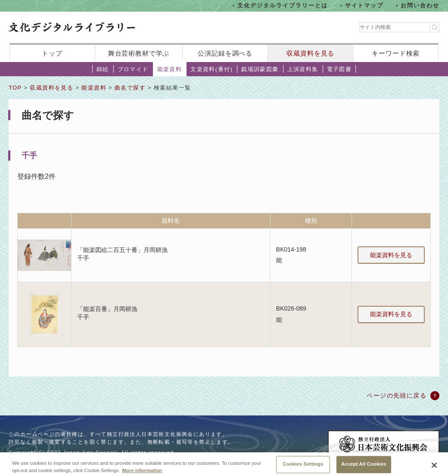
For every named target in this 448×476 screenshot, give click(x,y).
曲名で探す (130, 88)
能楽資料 (170, 69)
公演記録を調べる (225, 53)
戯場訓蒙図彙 (260, 69)
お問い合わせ (420, 5)
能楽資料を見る (391, 255)
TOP (15, 88)
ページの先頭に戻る (397, 395)
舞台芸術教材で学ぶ (139, 53)
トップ (52, 53)
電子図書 (339, 69)
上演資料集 (303, 69)
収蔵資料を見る (310, 53)
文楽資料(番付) (212, 69)
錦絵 (103, 69)
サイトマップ (364, 5)
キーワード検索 (396, 53)
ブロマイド (133, 69)
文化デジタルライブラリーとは (282, 5)
